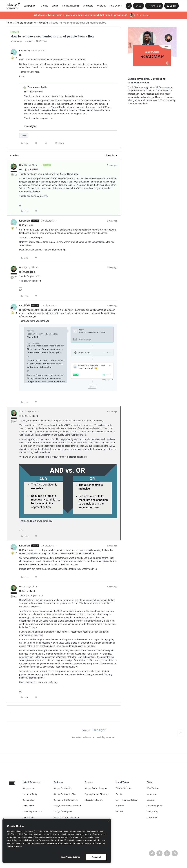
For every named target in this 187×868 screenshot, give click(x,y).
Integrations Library (94, 800)
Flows (23, 136)
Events (55, 6)
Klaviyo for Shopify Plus (65, 794)
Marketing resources (32, 812)
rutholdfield (25, 51)
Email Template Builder (126, 800)
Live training (28, 817)
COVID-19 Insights (124, 788)
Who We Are (153, 788)
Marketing (44, 23)
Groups (44, 6)
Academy (101, 6)
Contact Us (152, 817)
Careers (150, 800)
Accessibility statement (104, 737)
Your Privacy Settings (71, 857)
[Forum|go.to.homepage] (13, 6)
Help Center (115, 6)
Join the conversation (26, 23)
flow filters (77, 104)
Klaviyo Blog (28, 800)
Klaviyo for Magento (63, 812)
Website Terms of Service (59, 843)
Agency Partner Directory (97, 794)
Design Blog (152, 812)
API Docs (120, 806)
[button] (138, 6)
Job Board (88, 6)
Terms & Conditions (81, 737)
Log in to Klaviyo (30, 794)
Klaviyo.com (28, 788)
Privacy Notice (15, 846)
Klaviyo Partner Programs (97, 788)
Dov (21, 165)
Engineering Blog (155, 806)
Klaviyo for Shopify (63, 788)
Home (10, 23)
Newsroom (152, 794)
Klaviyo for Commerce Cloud (67, 806)
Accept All (96, 857)
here (85, 457)
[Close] (109, 821)
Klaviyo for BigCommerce (66, 800)
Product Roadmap (71, 6)
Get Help (120, 812)
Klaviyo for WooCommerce (66, 817)
